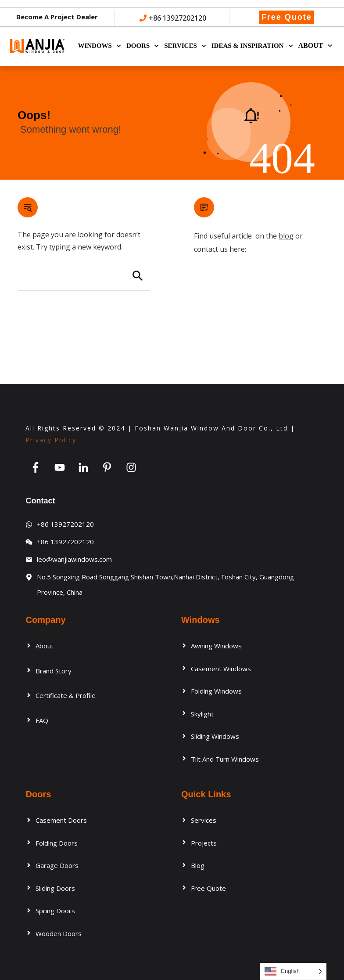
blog (286, 237)
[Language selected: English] (293, 971)
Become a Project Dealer (57, 17)
